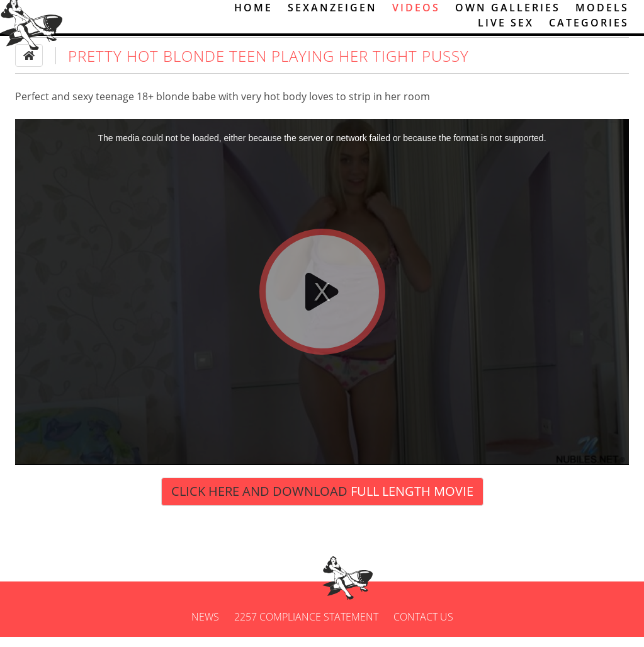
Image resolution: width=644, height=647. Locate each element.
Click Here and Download (322, 502)
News (205, 627)
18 (142, 107)
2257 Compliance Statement (306, 627)
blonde (173, 107)
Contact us (423, 627)
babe (204, 107)
